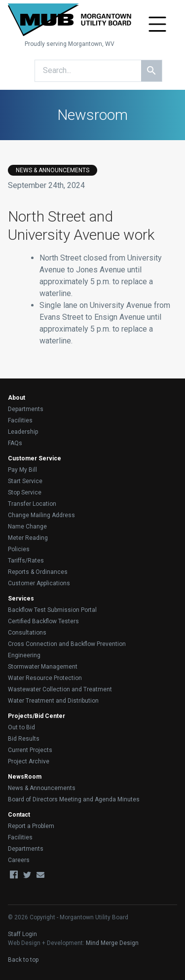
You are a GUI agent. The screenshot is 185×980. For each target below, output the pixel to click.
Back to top (23, 960)
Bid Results (24, 739)
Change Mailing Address (41, 515)
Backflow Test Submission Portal (52, 610)
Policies (19, 549)
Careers (19, 860)
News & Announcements (42, 788)
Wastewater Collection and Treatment (60, 689)
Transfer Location (32, 504)
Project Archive (29, 761)
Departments (26, 409)
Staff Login (22, 934)
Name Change (27, 527)
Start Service (25, 481)
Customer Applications (39, 583)
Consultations (27, 633)
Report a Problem (31, 826)
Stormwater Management (43, 667)
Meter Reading (28, 538)
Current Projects (30, 750)
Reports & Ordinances (38, 572)
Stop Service (25, 492)
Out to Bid (21, 727)
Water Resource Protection (45, 678)
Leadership (23, 432)
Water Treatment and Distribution (53, 701)
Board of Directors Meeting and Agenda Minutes (74, 799)
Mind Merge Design (112, 943)
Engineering (24, 655)
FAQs (15, 443)
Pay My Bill (22, 470)
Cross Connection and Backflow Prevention (67, 644)
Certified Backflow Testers (43, 621)
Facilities (20, 420)
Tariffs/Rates (26, 561)
